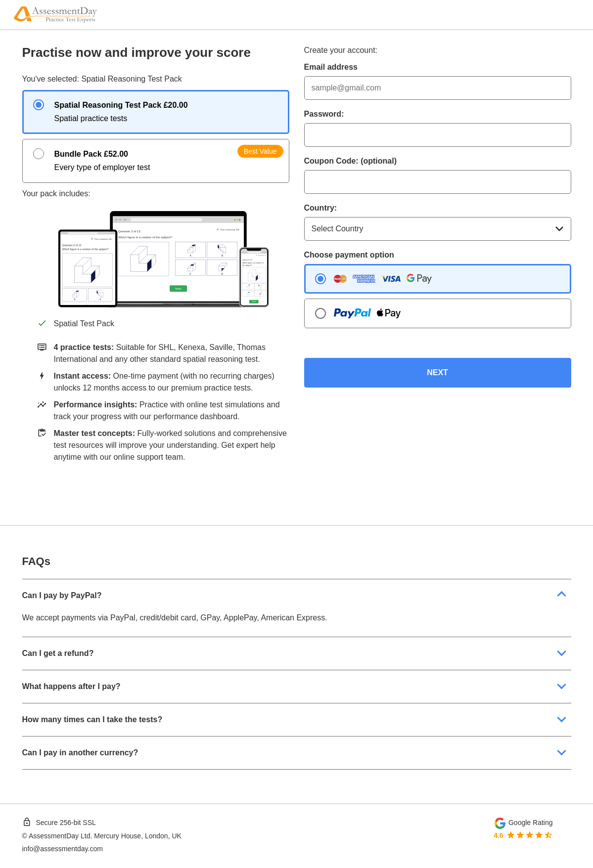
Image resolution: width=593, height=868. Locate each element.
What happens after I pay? (71, 686)
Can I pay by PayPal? (62, 595)
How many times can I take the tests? (92, 719)
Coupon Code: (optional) (351, 161)
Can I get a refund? (58, 653)
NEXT (437, 372)
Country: (321, 208)
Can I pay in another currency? (80, 753)
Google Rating (531, 823)
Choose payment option (349, 255)
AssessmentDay (54, 836)
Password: (324, 114)
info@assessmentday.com (63, 849)
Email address (331, 67)
